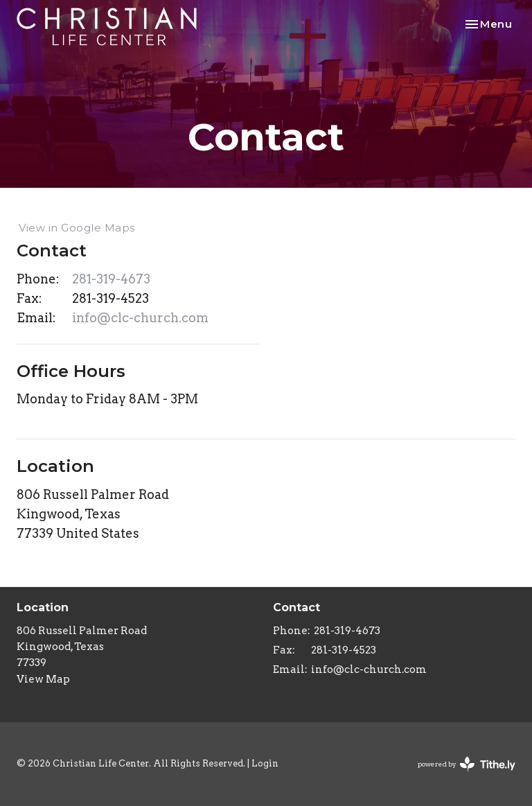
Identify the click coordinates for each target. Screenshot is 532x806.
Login (265, 763)
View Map (43, 679)
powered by (467, 764)
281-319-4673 (111, 279)
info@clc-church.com (140, 318)
